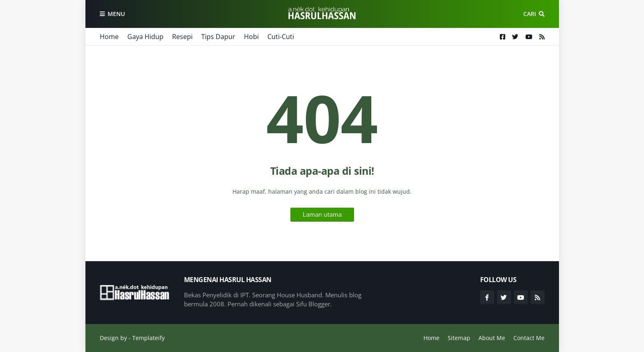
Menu (116, 14)
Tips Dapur (218, 37)
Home (109, 37)
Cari (530, 14)
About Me (492, 338)
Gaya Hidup (145, 37)
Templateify (148, 338)
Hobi (251, 37)
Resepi (182, 37)
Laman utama (322, 214)
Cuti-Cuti (281, 37)
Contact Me (529, 338)
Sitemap (459, 338)
